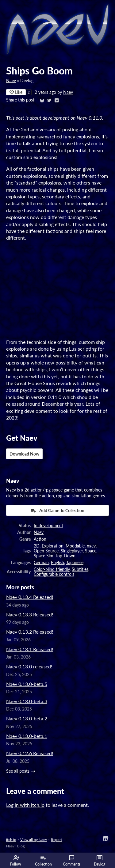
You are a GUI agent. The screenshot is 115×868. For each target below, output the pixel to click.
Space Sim (44, 556)
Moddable (75, 546)
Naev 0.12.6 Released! (30, 753)
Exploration (53, 546)
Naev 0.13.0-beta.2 (27, 718)
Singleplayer (72, 551)
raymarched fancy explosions (68, 136)
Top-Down (65, 556)
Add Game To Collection (57, 511)
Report (56, 840)
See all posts (18, 771)
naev (91, 546)
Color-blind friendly (52, 569)
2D (37, 546)
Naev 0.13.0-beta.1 (27, 736)
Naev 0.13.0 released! (29, 666)
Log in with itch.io (25, 805)
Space (91, 551)
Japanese (75, 563)
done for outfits (80, 355)
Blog (21, 846)
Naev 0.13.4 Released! (30, 597)
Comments (72, 861)
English (57, 563)
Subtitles (80, 569)
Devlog (100, 861)
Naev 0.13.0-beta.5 (27, 684)
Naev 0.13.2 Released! (30, 632)
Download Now (24, 454)
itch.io (11, 840)
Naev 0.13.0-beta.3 (27, 701)
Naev (11, 81)
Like (16, 92)
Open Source (46, 551)
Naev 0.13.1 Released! (30, 649)
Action (40, 539)
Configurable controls (54, 574)
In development (48, 526)
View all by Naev (34, 840)
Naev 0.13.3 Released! (30, 614)
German (41, 563)
